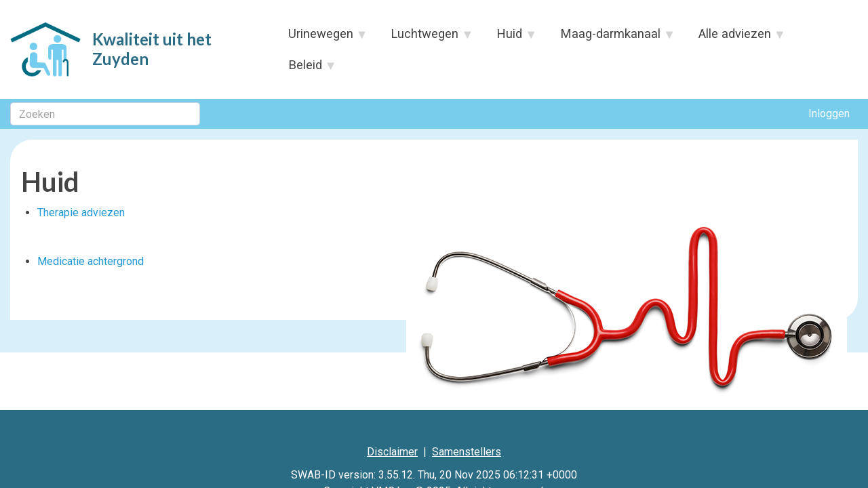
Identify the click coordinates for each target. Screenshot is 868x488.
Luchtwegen (425, 38)
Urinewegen (321, 38)
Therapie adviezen (81, 212)
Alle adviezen (735, 38)
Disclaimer (392, 452)
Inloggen (829, 114)
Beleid (305, 69)
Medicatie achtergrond (91, 261)
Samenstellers (467, 452)
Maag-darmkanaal (611, 38)
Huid (510, 38)
